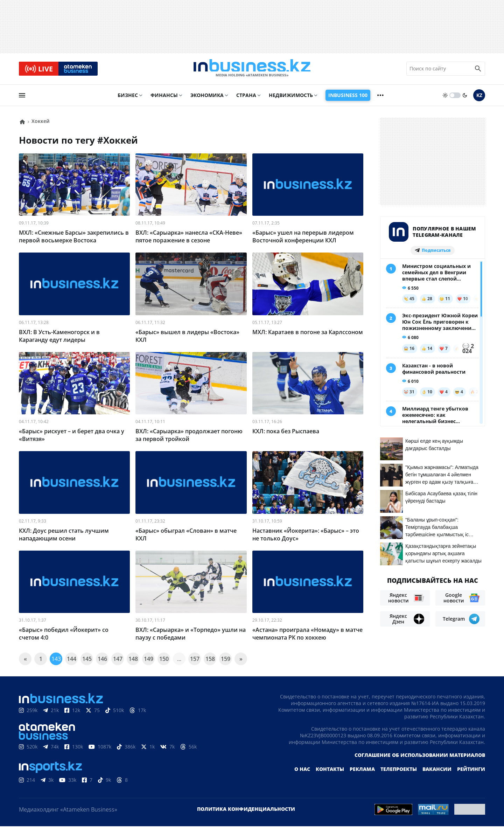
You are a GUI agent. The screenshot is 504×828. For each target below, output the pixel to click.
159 (226, 661)
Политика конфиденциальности (246, 811)
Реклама (362, 771)
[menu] (22, 97)
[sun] (445, 97)
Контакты (330, 771)
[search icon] (478, 70)
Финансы (164, 97)
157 (195, 661)
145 (87, 661)
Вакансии (437, 771)
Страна (246, 97)
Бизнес (128, 97)
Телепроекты (399, 771)
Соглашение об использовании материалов (420, 757)
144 (72, 661)
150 (164, 661)
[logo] (252, 70)
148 (133, 661)
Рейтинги (471, 771)
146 (102, 661)
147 (118, 661)
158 (210, 661)
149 (149, 661)
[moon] (465, 97)
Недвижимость (291, 97)
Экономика (207, 97)
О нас (302, 771)
